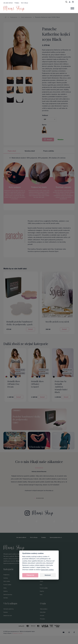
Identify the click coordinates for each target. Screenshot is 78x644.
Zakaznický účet (8, 624)
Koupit (48, 139)
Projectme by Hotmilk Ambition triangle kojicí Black (61, 387)
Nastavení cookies (18, 641)
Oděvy (5, 596)
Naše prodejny (44, 617)
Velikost (45, 115)
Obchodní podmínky (9, 617)
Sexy (41, 593)
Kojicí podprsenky (27, 17)
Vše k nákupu (26, 3)
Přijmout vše (30, 575)
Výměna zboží (30, 151)
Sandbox (6, 606)
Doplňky (6, 599)
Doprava (6, 620)
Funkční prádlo (8, 593)
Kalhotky (6, 586)
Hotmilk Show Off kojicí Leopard (37, 384)
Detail (31, 329)
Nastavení (48, 575)
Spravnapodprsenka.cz (57, 545)
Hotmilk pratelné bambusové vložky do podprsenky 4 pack (19, 323)
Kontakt (42, 624)
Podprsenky (14, 17)
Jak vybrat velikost (9, 3)
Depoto (10, 641)
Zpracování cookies (47, 570)
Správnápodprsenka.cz (14, 640)
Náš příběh (43, 620)
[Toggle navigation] (73, 8)
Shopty (5, 641)
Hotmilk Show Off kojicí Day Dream (14, 384)
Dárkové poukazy (8, 603)
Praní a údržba (49, 151)
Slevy (41, 603)
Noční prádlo (7, 589)
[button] (49, 119)
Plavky (42, 589)
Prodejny (18, 3)
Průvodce (43, 627)
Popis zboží (12, 151)
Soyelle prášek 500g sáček (57, 322)
